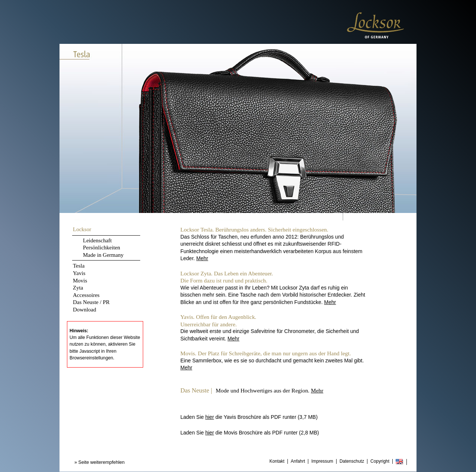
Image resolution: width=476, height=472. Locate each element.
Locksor (82, 229)
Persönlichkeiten (102, 248)
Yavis (79, 273)
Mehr (202, 258)
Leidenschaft (97, 240)
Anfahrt (298, 461)
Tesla (79, 266)
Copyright (380, 461)
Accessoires (86, 295)
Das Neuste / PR (91, 302)
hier (210, 417)
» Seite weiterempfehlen (99, 462)
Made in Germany (103, 255)
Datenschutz (352, 461)
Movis (80, 281)
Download (85, 310)
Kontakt (277, 461)
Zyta (78, 288)
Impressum (322, 461)
